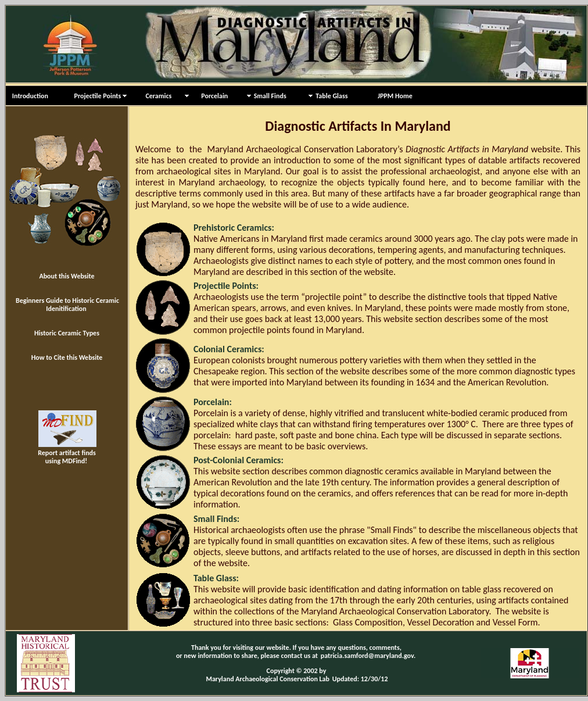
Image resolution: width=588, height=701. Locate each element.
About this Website (67, 276)
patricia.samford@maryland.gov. (368, 656)
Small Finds (270, 96)
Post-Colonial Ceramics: (239, 460)
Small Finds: (216, 519)
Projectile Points (95, 96)
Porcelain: (213, 402)
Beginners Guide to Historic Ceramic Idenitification (67, 305)
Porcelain (210, 96)
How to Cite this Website (67, 357)
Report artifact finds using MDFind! (67, 452)
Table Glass (331, 96)
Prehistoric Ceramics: (234, 228)
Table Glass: (216, 578)
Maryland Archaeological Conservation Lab (268, 679)
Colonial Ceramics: (229, 349)
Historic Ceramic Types (67, 333)
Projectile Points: (226, 286)
